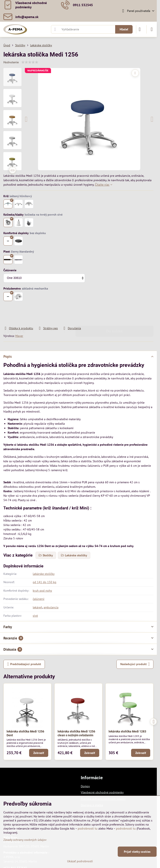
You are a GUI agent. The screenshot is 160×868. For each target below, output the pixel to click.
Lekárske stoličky (44, 574)
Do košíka (114, 314)
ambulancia (51, 607)
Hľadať (124, 29)
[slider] (30, 62)
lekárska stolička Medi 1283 (127, 731)
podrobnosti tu (88, 828)
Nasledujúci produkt (135, 664)
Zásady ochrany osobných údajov (25, 840)
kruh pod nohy (42, 591)
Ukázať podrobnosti (80, 861)
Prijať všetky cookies (137, 852)
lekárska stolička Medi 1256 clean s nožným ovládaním (76, 733)
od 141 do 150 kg (45, 582)
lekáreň (38, 607)
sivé (35, 616)
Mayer (19, 336)
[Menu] (152, 29)
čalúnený (39, 599)
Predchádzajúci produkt (24, 664)
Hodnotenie (11, 62)
